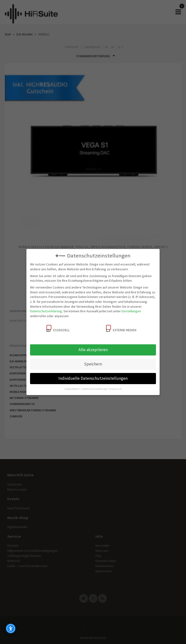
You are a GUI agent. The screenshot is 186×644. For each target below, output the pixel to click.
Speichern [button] (93, 364)
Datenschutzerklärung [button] (95, 389)
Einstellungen (131, 311)
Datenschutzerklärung (46, 311)
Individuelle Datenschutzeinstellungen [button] (93, 378)
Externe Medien (121, 329)
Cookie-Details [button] (72, 389)
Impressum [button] (116, 389)
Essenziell (58, 329)
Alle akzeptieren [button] (93, 350)
